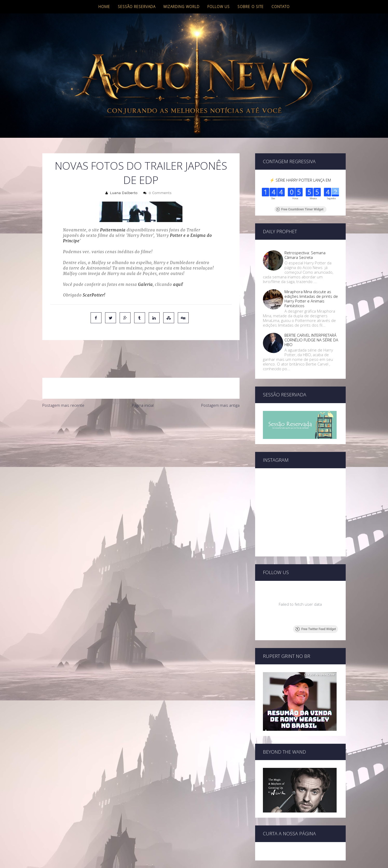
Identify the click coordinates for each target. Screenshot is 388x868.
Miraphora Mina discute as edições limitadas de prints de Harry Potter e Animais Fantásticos (311, 299)
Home (104, 7)
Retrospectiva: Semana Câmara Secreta (305, 255)
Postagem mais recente (63, 383)
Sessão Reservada (137, 7)
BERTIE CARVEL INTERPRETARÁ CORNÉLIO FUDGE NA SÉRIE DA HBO (311, 340)
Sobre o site (251, 7)
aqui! (178, 284)
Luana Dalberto (124, 193)
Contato (281, 7)
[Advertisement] (141, 428)
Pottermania (113, 230)
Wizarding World (181, 7)
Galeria (145, 284)
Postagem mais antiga (220, 383)
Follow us (219, 7)
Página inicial (143, 383)
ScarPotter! (94, 295)
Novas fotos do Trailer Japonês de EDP (141, 173)
